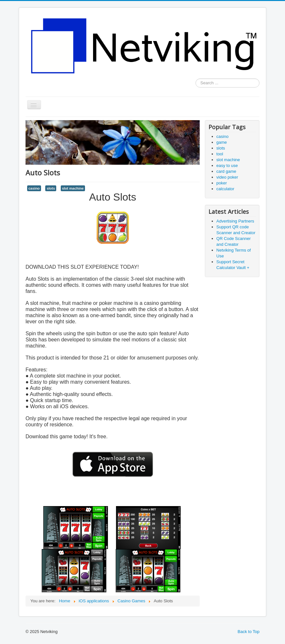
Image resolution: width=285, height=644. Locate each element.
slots (51, 188)
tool (220, 154)
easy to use (227, 166)
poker (222, 183)
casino (34, 188)
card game (226, 171)
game (222, 142)
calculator (226, 189)
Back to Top (248, 632)
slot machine (73, 188)
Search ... (196, 79)
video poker (227, 177)
